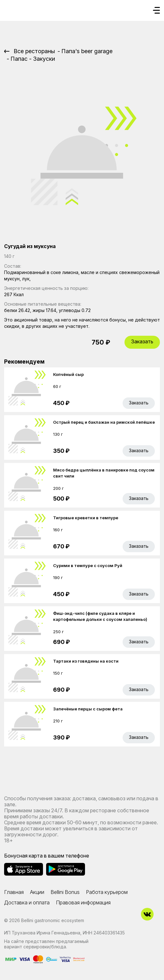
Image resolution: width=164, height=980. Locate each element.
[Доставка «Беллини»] (10, 9)
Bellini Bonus (65, 892)
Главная (14, 892)
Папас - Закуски (33, 59)
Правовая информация (83, 902)
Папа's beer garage (87, 51)
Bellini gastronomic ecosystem (53, 920)
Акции (37, 892)
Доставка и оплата (27, 902)
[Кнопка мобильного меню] (156, 11)
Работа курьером (107, 892)
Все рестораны (34, 51)
